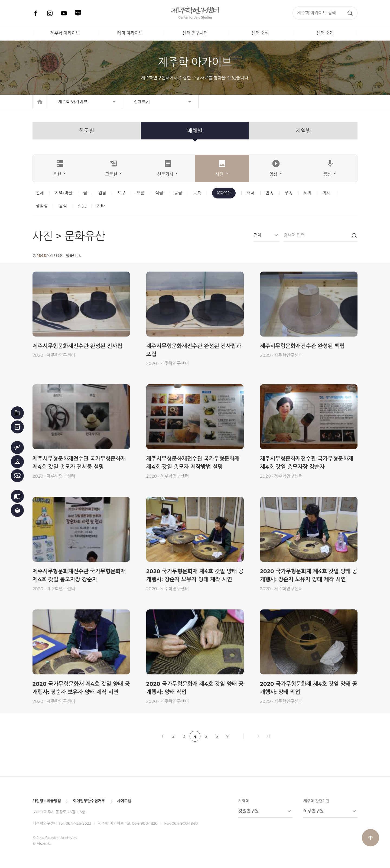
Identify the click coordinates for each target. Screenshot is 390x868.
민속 (269, 193)
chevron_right (258, 736)
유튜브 (64, 13)
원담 (102, 193)
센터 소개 (325, 33)
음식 (63, 206)
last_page (268, 736)
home (40, 102)
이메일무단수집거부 (89, 801)
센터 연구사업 (195, 33)
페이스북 (36, 13)
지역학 (244, 801)
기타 (101, 206)
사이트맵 (124, 801)
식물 (159, 193)
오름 (140, 193)
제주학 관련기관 (316, 801)
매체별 (195, 131)
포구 (121, 193)
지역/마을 (64, 193)
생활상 (42, 206)
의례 (326, 193)
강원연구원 (248, 811)
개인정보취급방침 (47, 801)
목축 (197, 193)
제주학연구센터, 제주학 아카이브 (195, 13)
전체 (40, 193)
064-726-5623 (78, 823)
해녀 (251, 193)
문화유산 (224, 193)
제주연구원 (313, 811)
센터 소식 (260, 33)
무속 (288, 193)
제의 (307, 193)
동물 (178, 193)
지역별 (303, 131)
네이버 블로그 (78, 13)
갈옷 (82, 206)
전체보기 (142, 102)
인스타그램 (50, 13)
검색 (350, 13)
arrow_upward (370, 838)
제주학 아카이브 (65, 33)
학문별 (86, 131)
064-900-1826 (145, 823)
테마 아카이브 (130, 33)
